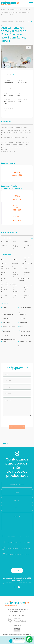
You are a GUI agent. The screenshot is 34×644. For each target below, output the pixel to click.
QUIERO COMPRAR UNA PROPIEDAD (18, 549)
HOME (3, 9)
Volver (5, 444)
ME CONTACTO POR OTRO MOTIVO (18, 555)
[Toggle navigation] (31, 4)
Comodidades (17, 238)
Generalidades (17, 254)
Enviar (17, 571)
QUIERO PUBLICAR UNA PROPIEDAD (18, 542)
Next (29, 60)
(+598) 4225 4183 (10, 583)
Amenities (17, 303)
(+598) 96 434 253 (24, 583)
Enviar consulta (18, 427)
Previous (5, 60)
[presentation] (17, 421)
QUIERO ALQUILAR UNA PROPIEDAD (18, 536)
